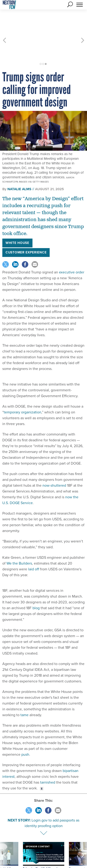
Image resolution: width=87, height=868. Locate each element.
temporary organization (23, 391)
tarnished (48, 761)
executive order (72, 251)
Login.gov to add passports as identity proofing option (52, 802)
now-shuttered (54, 464)
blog (36, 587)
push (25, 733)
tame (24, 694)
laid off (34, 548)
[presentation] (4, 841)
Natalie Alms (19, 168)
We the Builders (19, 542)
